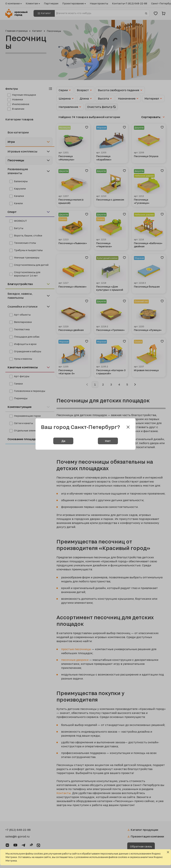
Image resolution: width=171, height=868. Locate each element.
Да (63, 441)
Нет (108, 441)
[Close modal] (128, 427)
